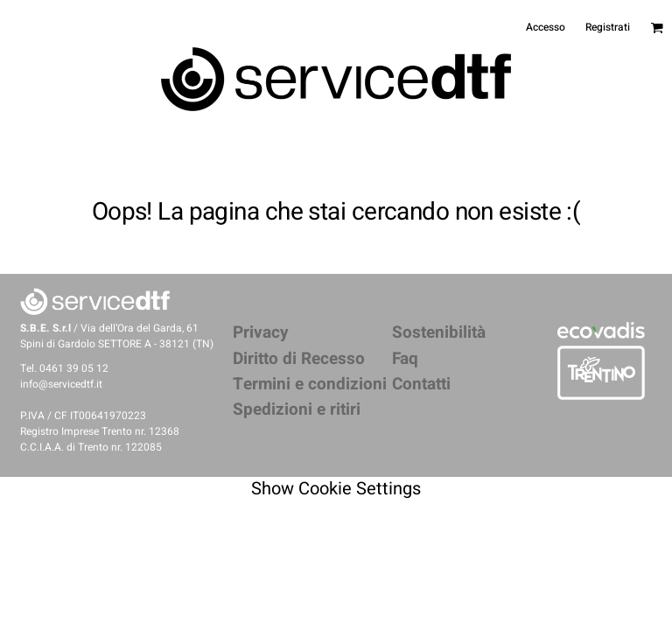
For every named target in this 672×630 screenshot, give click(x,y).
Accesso (546, 27)
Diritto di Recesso (299, 359)
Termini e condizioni (310, 384)
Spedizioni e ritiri (297, 409)
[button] (601, 330)
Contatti (421, 384)
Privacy (261, 332)
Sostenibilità (439, 332)
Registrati (608, 27)
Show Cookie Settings (336, 489)
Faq (405, 359)
